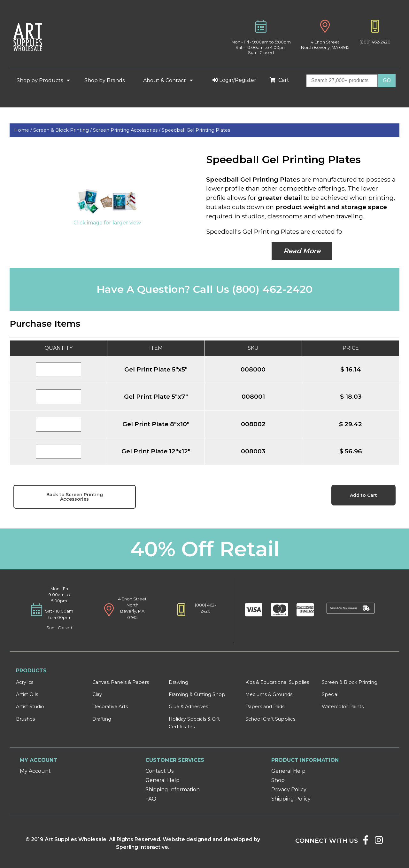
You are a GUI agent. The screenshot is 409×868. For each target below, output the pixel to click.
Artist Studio (30, 707)
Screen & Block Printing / (63, 130)
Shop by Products (45, 80)
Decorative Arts (110, 707)
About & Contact (169, 80)
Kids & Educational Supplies (277, 682)
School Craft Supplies (270, 719)
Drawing (178, 682)
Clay (97, 694)
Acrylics (25, 682)
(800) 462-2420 (375, 42)
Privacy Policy (289, 790)
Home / (24, 130)
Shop (278, 780)
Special (330, 694)
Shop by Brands (107, 80)
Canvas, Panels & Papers (121, 682)
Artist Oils (27, 694)
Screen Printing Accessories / (127, 130)
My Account (35, 771)
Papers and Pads (265, 707)
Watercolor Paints (343, 707)
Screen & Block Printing (350, 682)
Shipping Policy (291, 799)
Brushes (25, 719)
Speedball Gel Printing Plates (196, 130)
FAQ (151, 799)
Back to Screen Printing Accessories (75, 497)
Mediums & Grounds (269, 694)
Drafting (102, 719)
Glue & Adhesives (188, 707)
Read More (302, 251)
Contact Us (159, 771)
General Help (162, 780)
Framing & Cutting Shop (197, 694)
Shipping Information (173, 790)
